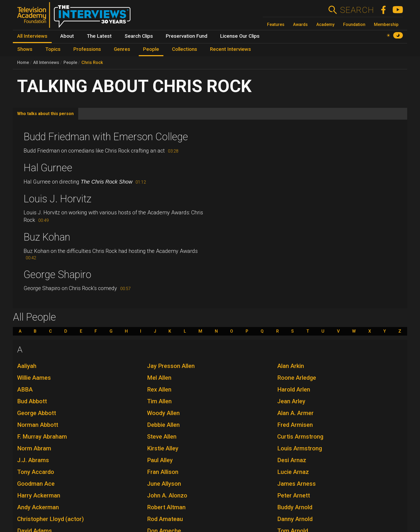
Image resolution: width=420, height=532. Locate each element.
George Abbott (37, 413)
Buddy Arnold (295, 507)
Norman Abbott (38, 425)
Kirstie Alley (163, 448)
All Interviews (46, 62)
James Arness (297, 484)
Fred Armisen (295, 425)
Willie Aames (34, 378)
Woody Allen (163, 413)
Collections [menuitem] (185, 49)
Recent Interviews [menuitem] (230, 49)
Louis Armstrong (300, 448)
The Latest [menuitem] (99, 36)
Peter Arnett (294, 495)
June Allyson (164, 484)
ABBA (25, 389)
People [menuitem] (151, 49)
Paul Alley (160, 460)
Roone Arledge (297, 378)
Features (276, 24)
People (70, 62)
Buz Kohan (47, 237)
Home (23, 62)
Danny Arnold (295, 519)
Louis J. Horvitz (57, 199)
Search (357, 10)
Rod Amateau (165, 519)
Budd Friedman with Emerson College (106, 137)
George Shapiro (57, 275)
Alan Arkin (291, 366)
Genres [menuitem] (122, 49)
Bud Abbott (32, 401)
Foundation (354, 24)
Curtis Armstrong (300, 437)
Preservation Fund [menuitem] (187, 36)
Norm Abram (34, 448)
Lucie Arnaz (293, 472)
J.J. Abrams (33, 460)
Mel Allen (159, 378)
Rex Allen (159, 389)
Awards (300, 24)
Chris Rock (92, 62)
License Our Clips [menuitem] (240, 36)
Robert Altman (166, 507)
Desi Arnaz (292, 460)
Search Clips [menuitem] (139, 36)
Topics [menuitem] (53, 49)
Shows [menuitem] (25, 49)
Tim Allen (159, 401)
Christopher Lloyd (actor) (50, 519)
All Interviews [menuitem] (32, 36)
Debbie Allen (163, 425)
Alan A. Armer (295, 413)
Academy (325, 24)
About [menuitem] (67, 36)
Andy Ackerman (38, 507)
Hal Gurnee (48, 168)
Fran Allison (163, 472)
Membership (386, 24)
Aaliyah (27, 366)
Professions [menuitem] (87, 49)
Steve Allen (162, 437)
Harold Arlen (294, 389)
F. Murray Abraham (42, 437)
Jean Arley (291, 401)
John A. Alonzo (167, 495)
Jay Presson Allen (171, 366)
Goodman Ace (36, 484)
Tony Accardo (36, 472)
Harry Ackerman (39, 495)
